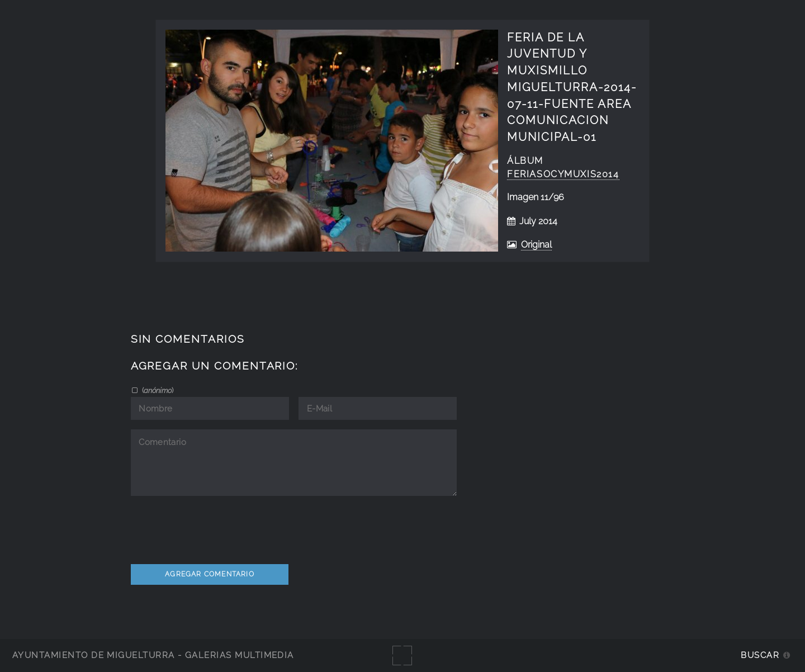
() (157, 390)
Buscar (760, 655)
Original (536, 245)
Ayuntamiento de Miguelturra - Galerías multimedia (153, 655)
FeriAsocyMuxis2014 (563, 174)
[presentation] (216, 528)
